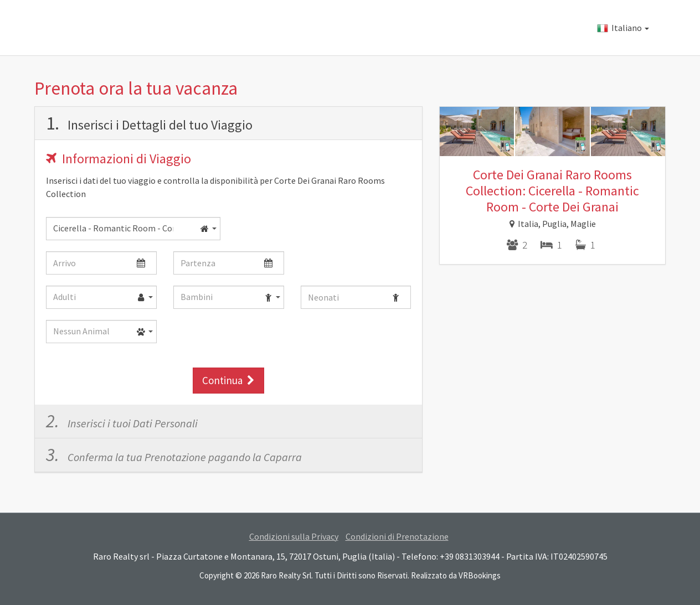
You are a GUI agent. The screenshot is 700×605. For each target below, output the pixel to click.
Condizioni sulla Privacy (294, 536)
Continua (228, 380)
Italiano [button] (623, 28)
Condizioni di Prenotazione (397, 536)
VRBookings (480, 575)
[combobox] (133, 229)
